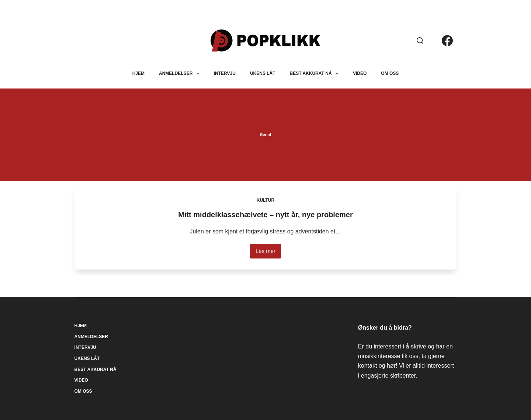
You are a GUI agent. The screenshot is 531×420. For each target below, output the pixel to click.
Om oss (390, 73)
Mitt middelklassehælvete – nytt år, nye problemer (265, 215)
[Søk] (420, 41)
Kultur (265, 200)
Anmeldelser (181, 74)
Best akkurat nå (316, 74)
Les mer (268, 253)
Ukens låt (263, 73)
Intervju (225, 73)
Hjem (138, 73)
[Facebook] (447, 41)
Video (360, 73)
